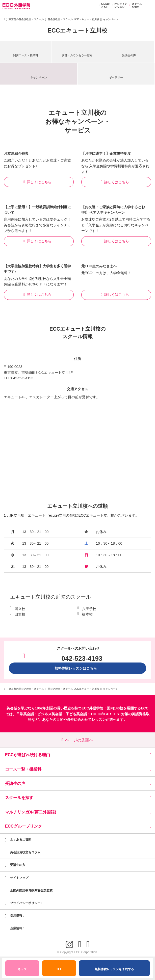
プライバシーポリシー (26, 903)
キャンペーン (39, 77)
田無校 (20, 614)
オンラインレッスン (119, 6)
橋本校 (87, 614)
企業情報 (17, 928)
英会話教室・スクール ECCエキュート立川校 (73, 19)
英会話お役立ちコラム (25, 852)
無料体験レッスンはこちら (77, 668)
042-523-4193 (22, 378)
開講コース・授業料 (26, 55)
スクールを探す (135, 6)
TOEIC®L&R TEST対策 (109, 714)
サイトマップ (19, 878)
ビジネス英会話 (50, 714)
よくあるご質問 (21, 840)
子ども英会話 (76, 714)
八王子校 (89, 609)
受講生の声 (129, 55)
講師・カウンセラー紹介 (77, 55)
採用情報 (17, 916)
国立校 (20, 609)
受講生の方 (18, 865)
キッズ (28, 967)
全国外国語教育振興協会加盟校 (31, 890)
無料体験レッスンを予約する (114, 969)
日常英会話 (25, 714)
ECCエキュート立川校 (78, 31)
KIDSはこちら (103, 6)
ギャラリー (116, 77)
